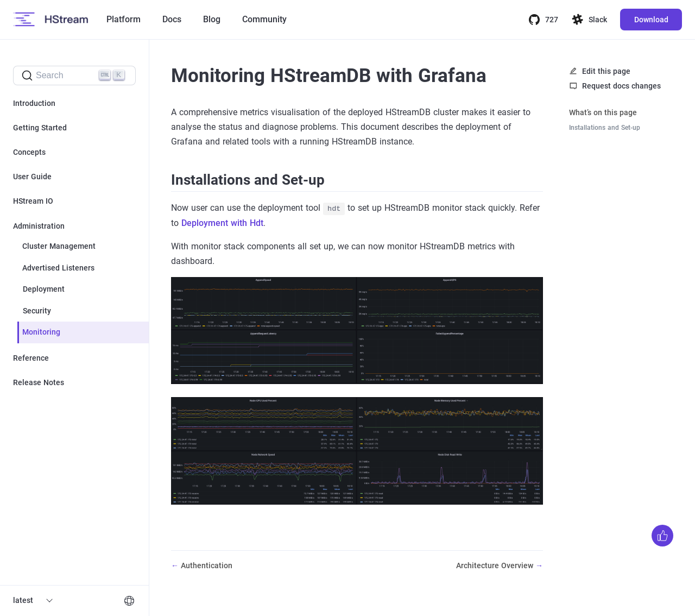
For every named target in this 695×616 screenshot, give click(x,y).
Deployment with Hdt (222, 223)
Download (651, 20)
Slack (589, 20)
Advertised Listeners (58, 268)
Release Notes (39, 382)
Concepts (29, 152)
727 (543, 20)
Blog (212, 19)
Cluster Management (59, 246)
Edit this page (606, 71)
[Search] (74, 76)
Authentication (207, 565)
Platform (124, 19)
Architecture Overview (496, 565)
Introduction (34, 103)
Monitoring (41, 332)
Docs (172, 19)
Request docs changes (621, 86)
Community (264, 19)
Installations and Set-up (605, 128)
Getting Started (40, 128)
